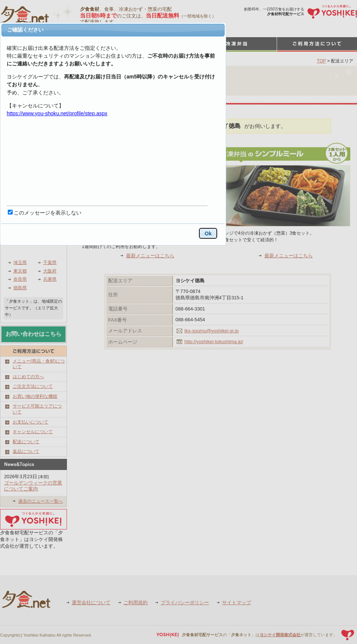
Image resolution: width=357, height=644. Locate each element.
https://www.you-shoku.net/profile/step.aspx (57, 113)
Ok (208, 234)
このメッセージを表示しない (48, 213)
